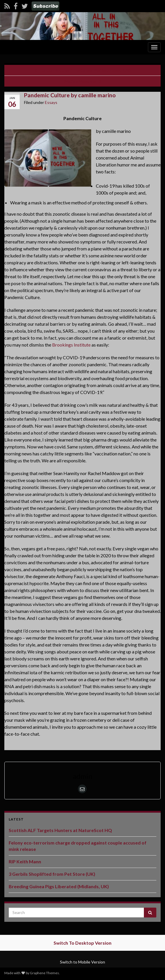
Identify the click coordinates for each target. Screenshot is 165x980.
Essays (51, 102)
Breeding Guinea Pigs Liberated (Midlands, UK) (59, 886)
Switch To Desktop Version (82, 943)
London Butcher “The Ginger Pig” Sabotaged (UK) (85, 70)
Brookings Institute (71, 345)
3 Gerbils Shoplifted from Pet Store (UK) (52, 874)
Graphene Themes (44, 973)
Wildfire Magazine (80, 81)
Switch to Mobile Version (82, 962)
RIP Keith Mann (25, 861)
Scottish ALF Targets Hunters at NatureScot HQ (60, 830)
